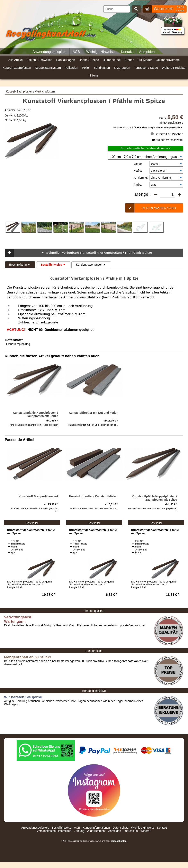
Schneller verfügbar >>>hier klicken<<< (145, 148)
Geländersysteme (168, 60)
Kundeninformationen (96, 828)
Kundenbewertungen (91, 265)
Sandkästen (102, 68)
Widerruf (146, 831)
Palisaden (71, 68)
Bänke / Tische (89, 60)
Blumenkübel (112, 60)
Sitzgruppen (122, 68)
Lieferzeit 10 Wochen (167, 134)
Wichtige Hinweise (101, 52)
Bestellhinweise (53, 265)
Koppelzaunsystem (48, 68)
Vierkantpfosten (45, 91)
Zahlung (79, 831)
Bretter (129, 60)
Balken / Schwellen (39, 60)
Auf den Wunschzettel (167, 140)
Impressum (131, 831)
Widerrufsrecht (96, 831)
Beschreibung (20, 265)
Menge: (143, 194)
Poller (86, 68)
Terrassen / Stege (146, 68)
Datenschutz (120, 828)
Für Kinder (145, 60)
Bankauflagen (66, 60)
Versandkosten (118, 841)
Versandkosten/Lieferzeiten (54, 831)
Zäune (94, 75)
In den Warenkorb (150, 208)
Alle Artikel (16, 60)
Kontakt (127, 52)
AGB (76, 52)
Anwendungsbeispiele (49, 52)
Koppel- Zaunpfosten (17, 68)
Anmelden (147, 52)
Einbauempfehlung (18, 344)
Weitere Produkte (174, 68)
